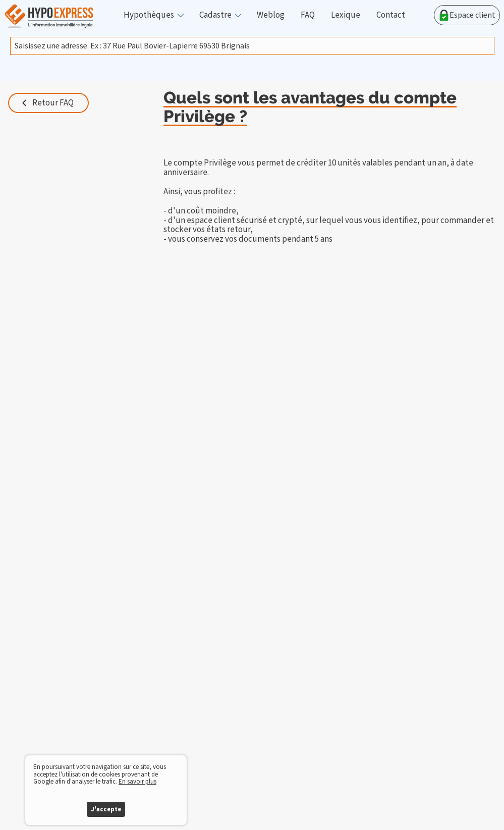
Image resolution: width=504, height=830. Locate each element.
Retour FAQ (53, 103)
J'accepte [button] (106, 809)
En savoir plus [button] (137, 782)
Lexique (346, 15)
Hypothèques (149, 15)
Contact (391, 15)
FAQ (308, 15)
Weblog (271, 15)
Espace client (467, 15)
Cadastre (215, 15)
